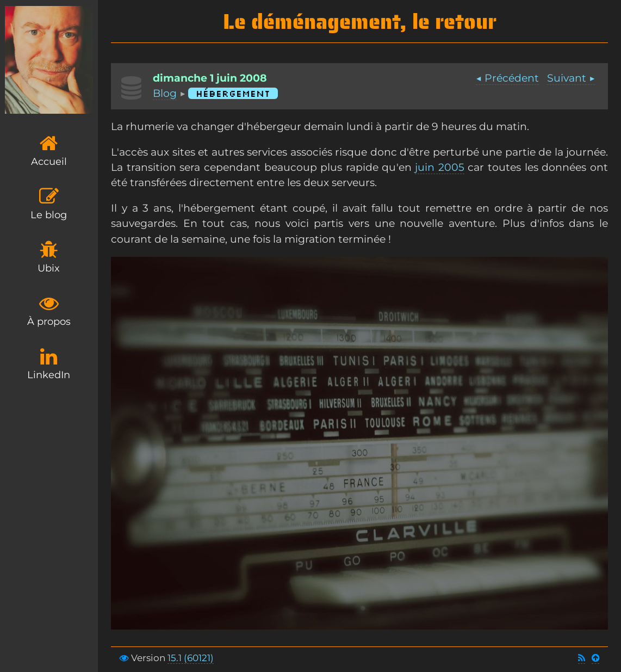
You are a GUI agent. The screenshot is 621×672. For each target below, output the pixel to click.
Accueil (49, 150)
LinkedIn (49, 364)
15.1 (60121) (191, 658)
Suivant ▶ (571, 78)
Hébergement (233, 93)
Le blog (49, 204)
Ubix (49, 257)
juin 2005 (440, 167)
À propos (49, 310)
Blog (165, 93)
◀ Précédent (507, 78)
